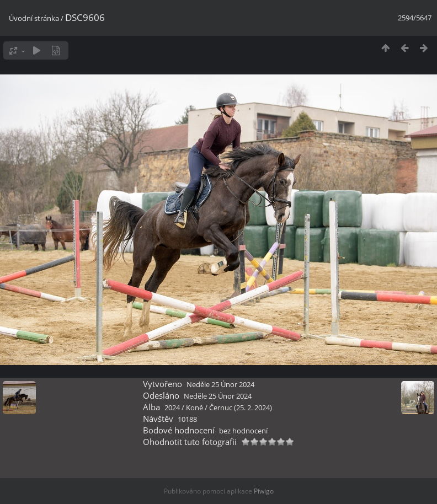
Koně (194, 408)
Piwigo (264, 491)
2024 (172, 408)
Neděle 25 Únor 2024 (220, 384)
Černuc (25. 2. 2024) (241, 408)
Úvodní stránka (34, 18)
